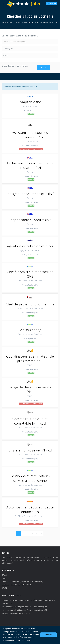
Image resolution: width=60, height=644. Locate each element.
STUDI (4, 588)
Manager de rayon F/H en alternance (16, 613)
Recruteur (52, 4)
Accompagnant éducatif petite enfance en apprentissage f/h (24, 607)
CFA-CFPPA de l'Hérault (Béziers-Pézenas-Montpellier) (22, 581)
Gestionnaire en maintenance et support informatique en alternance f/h (29, 600)
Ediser (4, 578)
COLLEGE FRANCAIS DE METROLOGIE (16, 585)
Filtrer (43, 67)
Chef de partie (7, 604)
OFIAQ (4, 575)
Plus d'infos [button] (27, 640)
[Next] (41, 533)
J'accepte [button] (48, 635)
